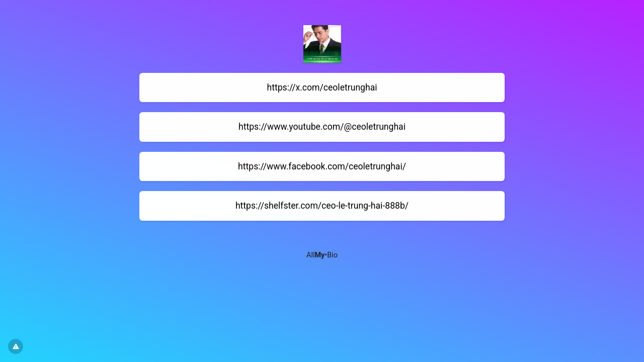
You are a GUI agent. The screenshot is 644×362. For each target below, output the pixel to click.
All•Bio (322, 255)
